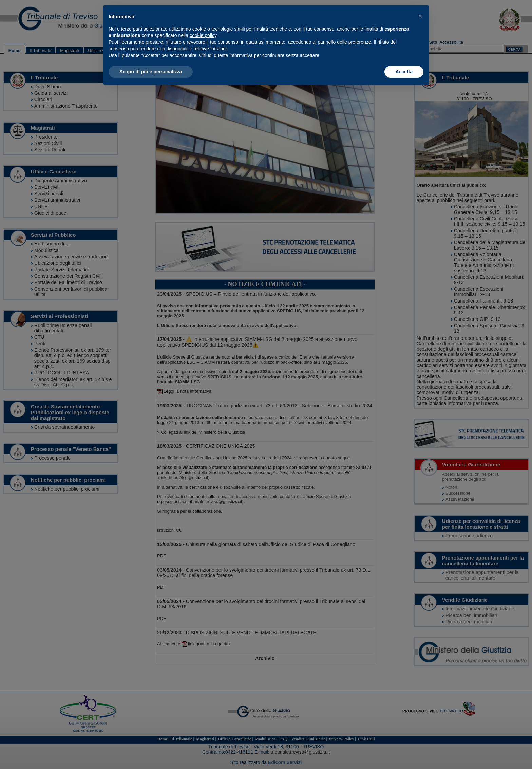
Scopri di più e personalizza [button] (151, 72)
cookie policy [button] (203, 35)
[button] (420, 16)
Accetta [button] (404, 72)
